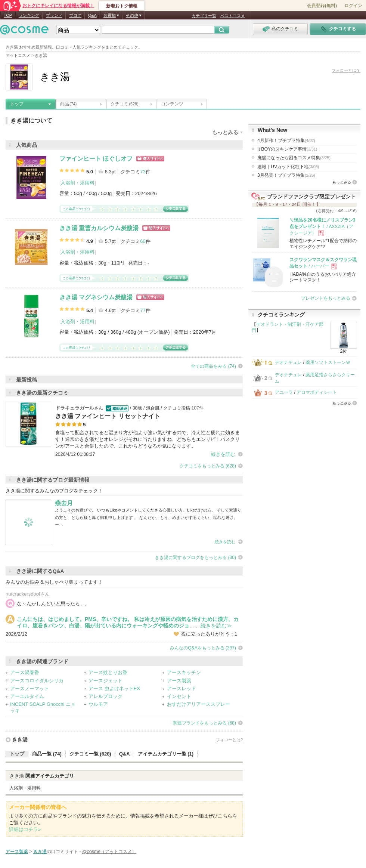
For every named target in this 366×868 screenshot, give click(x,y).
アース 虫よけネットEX (114, 688)
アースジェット (106, 681)
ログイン (353, 6)
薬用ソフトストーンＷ (328, 362)
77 (143, 310)
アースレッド (182, 688)
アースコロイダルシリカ (37, 681)
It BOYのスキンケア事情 (287, 149)
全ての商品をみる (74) (213, 366)
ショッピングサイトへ (150, 159)
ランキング (29, 15)
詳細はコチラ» (25, 829)
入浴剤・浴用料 (77, 183)
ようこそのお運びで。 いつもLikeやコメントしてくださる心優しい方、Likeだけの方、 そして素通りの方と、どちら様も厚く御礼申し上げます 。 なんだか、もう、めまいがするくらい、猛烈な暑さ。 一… (148, 517)
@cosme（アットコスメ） (109, 852)
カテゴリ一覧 (204, 16)
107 (195, 408)
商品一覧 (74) (47, 754)
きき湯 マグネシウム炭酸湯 (96, 297)
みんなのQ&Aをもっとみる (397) (203, 648)
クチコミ (125, 104)
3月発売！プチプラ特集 (286, 175)
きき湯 (20, 739)
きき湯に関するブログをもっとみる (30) (196, 557)
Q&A (92, 15)
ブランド (54, 15)
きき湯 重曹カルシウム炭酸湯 (99, 228)
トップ (17, 104)
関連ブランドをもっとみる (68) (204, 723)
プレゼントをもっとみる (326, 298)
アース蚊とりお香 (108, 672)
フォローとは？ (346, 70)
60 (143, 241)
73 (143, 172)
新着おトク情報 (122, 6)
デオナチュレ (288, 362)
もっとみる (342, 182)
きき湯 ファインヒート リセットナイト (108, 416)
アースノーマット (30, 688)
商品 (68, 104)
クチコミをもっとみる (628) (208, 466)
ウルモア (98, 704)
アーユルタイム (27, 696)
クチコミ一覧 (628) (90, 754)
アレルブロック (106, 696)
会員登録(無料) (322, 6)
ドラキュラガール (75, 408)
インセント (179, 696)
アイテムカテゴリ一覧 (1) (166, 754)
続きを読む (223, 454)
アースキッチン (184, 672)
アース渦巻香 (25, 672)
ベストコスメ (233, 16)
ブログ (75, 15)
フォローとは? (229, 740)
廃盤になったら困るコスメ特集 (294, 158)
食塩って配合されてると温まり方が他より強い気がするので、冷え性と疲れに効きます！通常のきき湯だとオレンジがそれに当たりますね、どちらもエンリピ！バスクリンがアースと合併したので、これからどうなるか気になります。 (148, 439)
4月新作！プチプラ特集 (286, 140)
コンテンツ (172, 104)
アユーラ (284, 392)
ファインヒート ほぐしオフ (96, 159)
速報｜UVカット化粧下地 (288, 167)
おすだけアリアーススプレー (198, 704)
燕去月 (64, 503)
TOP (8, 15)
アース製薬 (179, 681)
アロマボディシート (317, 392)
